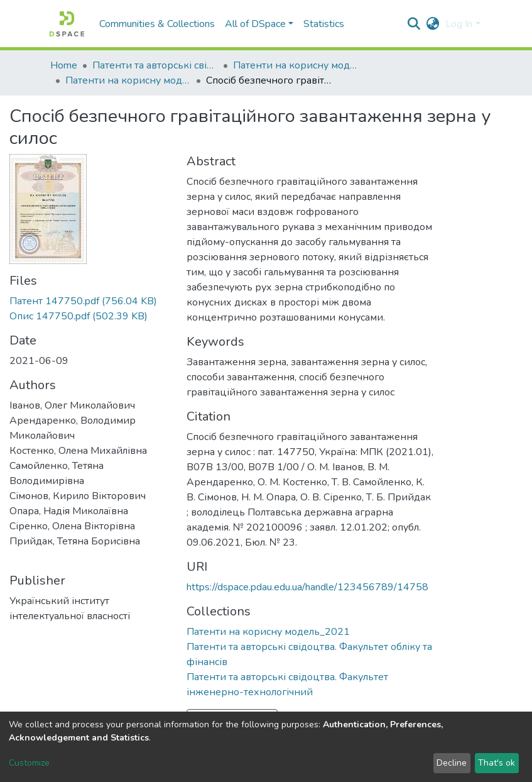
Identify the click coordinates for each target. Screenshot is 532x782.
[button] (432, 24)
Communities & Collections (157, 24)
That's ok (497, 763)
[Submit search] (414, 24)
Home (64, 65)
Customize (29, 763)
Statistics (324, 24)
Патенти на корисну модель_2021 (128, 80)
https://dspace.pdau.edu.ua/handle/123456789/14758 (307, 587)
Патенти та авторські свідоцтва (155, 65)
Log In (459, 24)
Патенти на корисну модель (296, 65)
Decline (452, 763)
